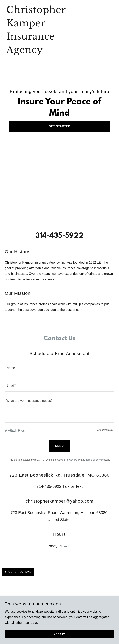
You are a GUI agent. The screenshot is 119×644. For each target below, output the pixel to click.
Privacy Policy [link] (73, 460)
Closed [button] (64, 546)
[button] (6, 431)
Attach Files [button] (16, 431)
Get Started (59, 126)
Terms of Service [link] (95, 460)
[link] (43, 52)
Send (59, 446)
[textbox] (59, 368)
